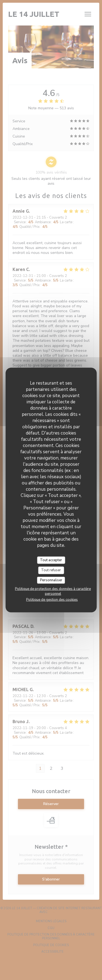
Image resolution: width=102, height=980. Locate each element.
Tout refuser (51, 570)
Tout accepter (51, 560)
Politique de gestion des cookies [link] (52, 600)
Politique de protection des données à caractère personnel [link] (53, 591)
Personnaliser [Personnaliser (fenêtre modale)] (51, 580)
